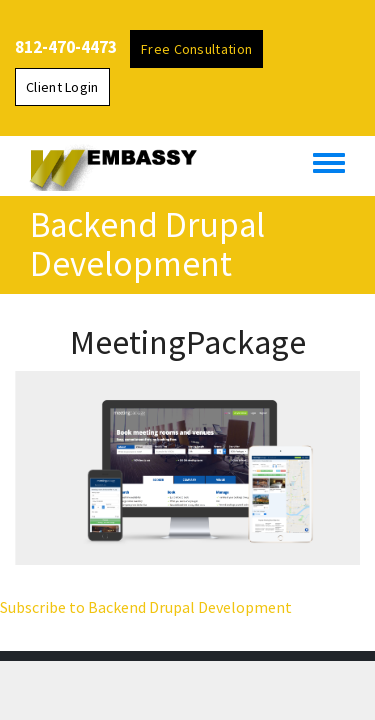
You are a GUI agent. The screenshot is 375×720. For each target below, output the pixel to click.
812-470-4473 (66, 47)
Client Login (62, 87)
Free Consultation (196, 49)
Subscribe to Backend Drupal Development (146, 607)
